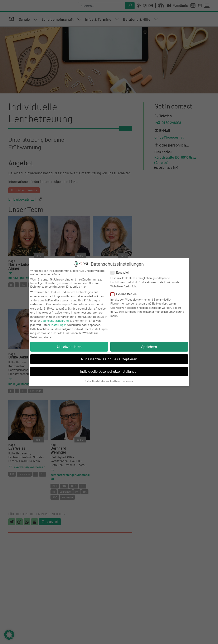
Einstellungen (58, 325)
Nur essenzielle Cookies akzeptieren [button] (109, 359)
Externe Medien (125, 294)
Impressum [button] (128, 381)
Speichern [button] (149, 347)
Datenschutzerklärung (55, 321)
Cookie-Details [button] (92, 381)
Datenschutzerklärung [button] (111, 381)
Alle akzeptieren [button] (69, 347)
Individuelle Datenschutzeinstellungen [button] (109, 371)
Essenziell (121, 272)
